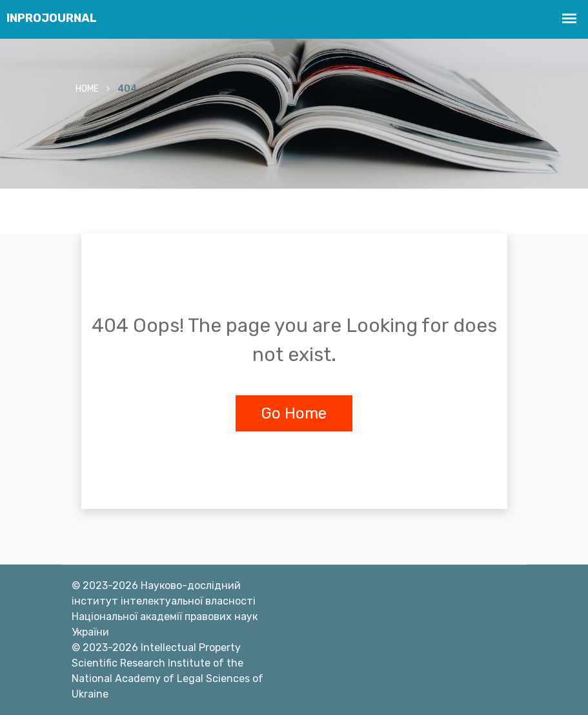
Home (87, 89)
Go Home (294, 413)
